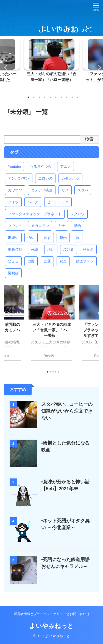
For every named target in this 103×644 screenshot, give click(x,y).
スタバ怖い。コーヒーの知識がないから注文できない (67, 411)
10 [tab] (78, 97)
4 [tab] (45, 97)
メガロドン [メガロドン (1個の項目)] (40, 226)
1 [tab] (28, 97)
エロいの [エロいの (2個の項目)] (45, 178)
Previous (5, 67)
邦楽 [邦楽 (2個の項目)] (63, 261)
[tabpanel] (51, 65)
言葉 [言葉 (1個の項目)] (47, 261)
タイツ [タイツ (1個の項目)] (13, 202)
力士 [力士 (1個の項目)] (62, 226)
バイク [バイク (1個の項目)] (33, 202)
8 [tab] (67, 97)
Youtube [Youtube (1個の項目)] (14, 167)
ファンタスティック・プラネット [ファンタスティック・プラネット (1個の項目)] (35, 214)
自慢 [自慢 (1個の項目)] (31, 261)
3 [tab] (39, 97)
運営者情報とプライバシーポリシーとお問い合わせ (52, 614)
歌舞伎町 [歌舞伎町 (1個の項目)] (15, 249)
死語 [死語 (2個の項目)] (35, 249)
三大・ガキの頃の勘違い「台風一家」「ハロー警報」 (52, 330)
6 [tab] (56, 97)
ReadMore (51, 356)
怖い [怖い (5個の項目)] (31, 238)
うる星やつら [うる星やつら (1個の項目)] (41, 167)
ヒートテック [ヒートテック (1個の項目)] (58, 202)
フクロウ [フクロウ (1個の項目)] (77, 214)
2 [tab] (34, 97)
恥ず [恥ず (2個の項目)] (47, 238)
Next (98, 67)
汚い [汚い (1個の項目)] (51, 249)
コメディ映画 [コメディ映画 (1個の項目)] (42, 190)
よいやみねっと (51, 626)
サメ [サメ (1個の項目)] (65, 190)
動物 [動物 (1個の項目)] (77, 226)
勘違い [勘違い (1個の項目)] (13, 238)
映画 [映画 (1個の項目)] (63, 238)
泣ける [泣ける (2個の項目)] (69, 249)
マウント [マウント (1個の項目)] (15, 226)
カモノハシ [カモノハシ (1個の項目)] (70, 178)
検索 (89, 139)
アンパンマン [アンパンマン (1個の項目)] (19, 178)
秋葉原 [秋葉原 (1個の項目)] (88, 249)
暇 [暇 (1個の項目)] (78, 238)
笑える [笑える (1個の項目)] (13, 261)
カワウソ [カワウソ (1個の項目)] (15, 190)
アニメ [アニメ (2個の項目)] (66, 167)
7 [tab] (61, 97)
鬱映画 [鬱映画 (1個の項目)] (13, 273)
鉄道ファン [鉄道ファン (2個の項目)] (85, 261)
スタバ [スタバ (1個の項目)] (83, 190)
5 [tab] (50, 97)
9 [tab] (72, 97)
